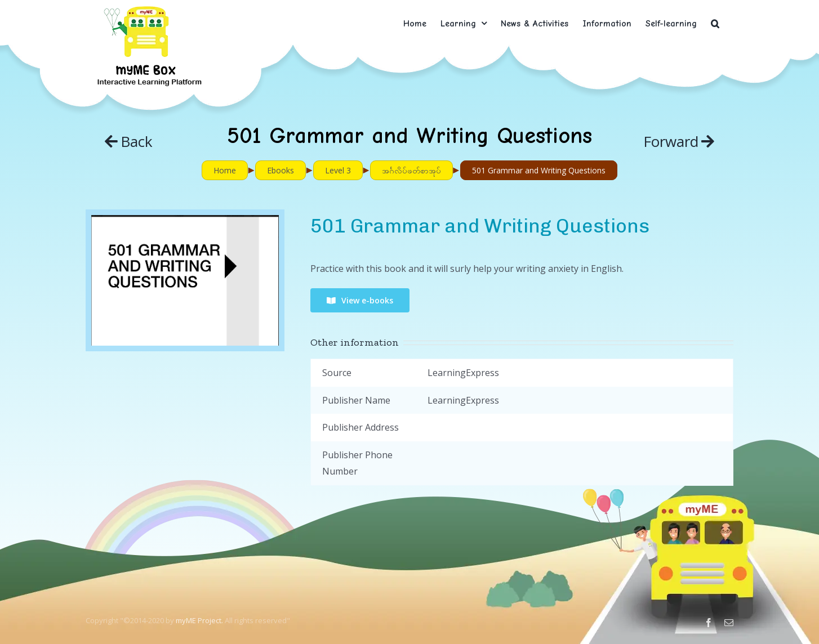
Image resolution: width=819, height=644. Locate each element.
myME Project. (199, 620)
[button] (715, 23)
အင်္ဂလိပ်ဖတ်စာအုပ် (411, 170)
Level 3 (338, 170)
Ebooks (281, 170)
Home (225, 170)
